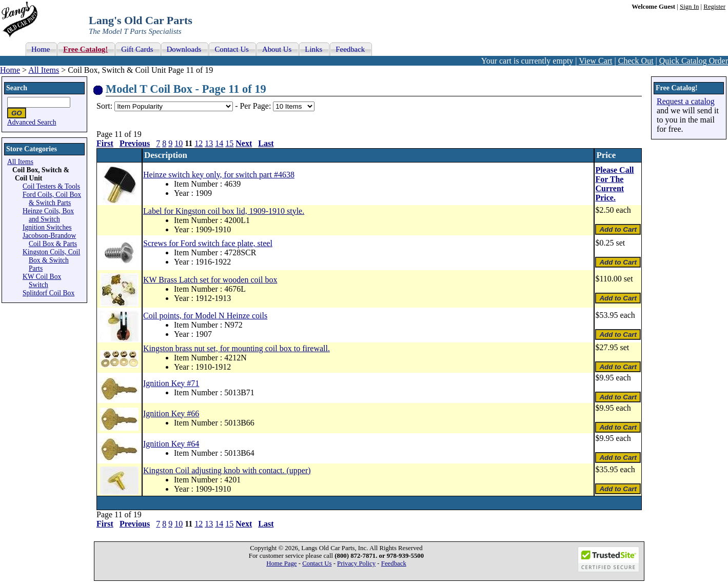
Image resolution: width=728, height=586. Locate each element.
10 (179, 143)
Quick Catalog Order (694, 61)
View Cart (595, 61)
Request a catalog (686, 101)
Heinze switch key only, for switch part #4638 (219, 175)
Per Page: (256, 106)
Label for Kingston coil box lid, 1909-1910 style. (224, 211)
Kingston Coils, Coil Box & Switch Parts (51, 260)
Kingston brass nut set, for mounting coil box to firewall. (237, 348)
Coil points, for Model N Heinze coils (205, 316)
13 (209, 143)
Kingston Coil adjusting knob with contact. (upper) (227, 470)
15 (229, 143)
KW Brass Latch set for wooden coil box (210, 280)
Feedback (394, 563)
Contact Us (317, 563)
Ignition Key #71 (171, 383)
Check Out (636, 61)
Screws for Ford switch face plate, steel (208, 243)
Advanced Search (32, 122)
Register (714, 7)
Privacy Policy (356, 563)
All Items (44, 70)
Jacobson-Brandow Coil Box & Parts (50, 240)
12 (199, 143)
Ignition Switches (47, 227)
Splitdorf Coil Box (48, 293)
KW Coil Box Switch (42, 281)
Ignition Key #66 (171, 413)
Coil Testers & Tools (51, 186)
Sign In (689, 7)
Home (10, 70)
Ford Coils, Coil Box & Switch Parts (52, 199)
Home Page (281, 563)
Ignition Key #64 (171, 444)
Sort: (104, 106)
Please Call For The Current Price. (614, 184)
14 (219, 143)
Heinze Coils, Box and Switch (48, 215)
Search (17, 88)
